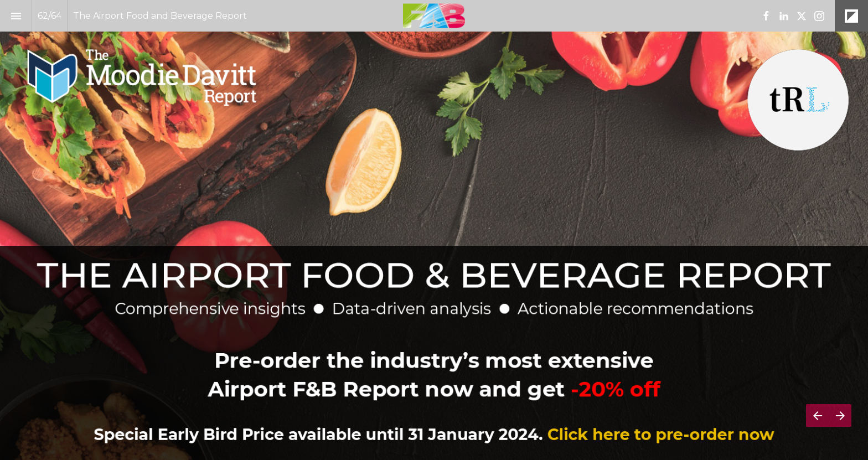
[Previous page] (817, 415)
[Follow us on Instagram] (819, 16)
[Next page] (840, 415)
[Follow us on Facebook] (766, 16)
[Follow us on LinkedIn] (784, 16)
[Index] (16, 16)
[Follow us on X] (802, 16)
